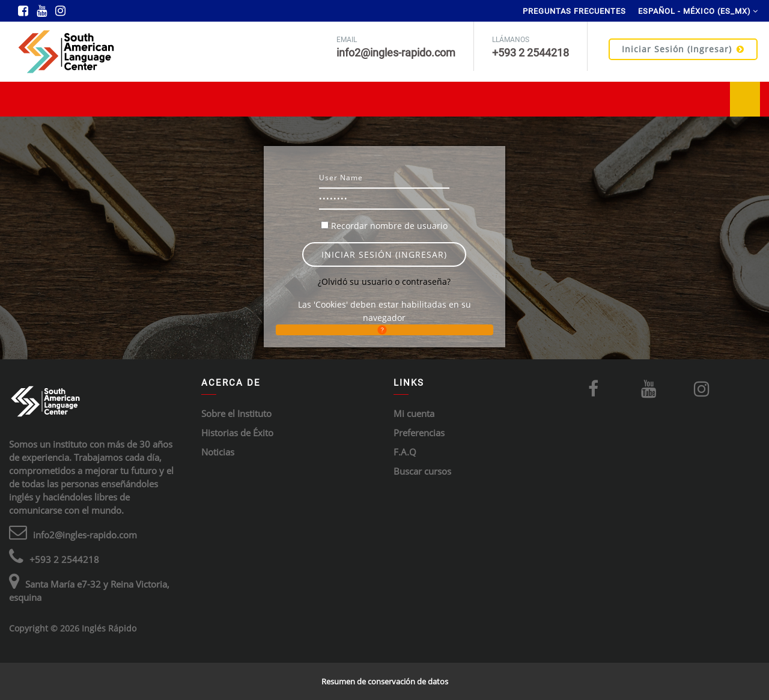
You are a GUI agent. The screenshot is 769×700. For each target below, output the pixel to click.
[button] (384, 330)
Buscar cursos (422, 471)
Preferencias (419, 433)
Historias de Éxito (237, 433)
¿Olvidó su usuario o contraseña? (384, 282)
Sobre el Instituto (236, 413)
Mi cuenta (414, 413)
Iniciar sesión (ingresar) (683, 49)
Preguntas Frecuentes (574, 11)
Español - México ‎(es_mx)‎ (695, 11)
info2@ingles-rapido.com (85, 535)
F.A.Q (405, 452)
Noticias (218, 452)
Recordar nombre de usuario (389, 226)
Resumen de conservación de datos (385, 681)
